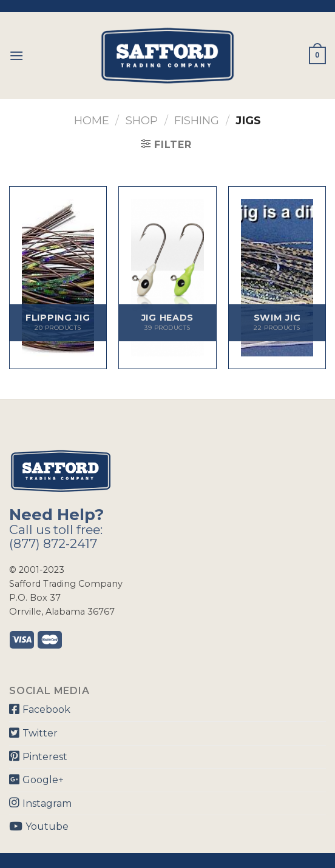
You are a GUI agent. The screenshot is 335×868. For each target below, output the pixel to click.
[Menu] (16, 55)
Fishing (197, 120)
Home (92, 120)
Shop (142, 120)
